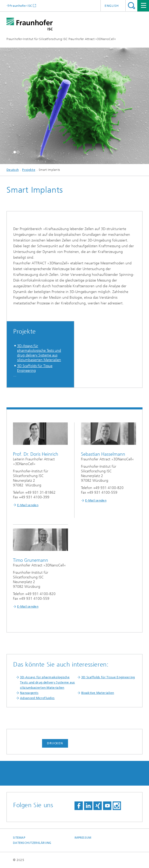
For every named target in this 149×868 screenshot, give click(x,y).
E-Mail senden (28, 505)
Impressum (83, 838)
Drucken (55, 743)
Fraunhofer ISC (21, 6)
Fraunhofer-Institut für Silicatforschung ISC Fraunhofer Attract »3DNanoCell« (61, 39)
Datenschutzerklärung (32, 843)
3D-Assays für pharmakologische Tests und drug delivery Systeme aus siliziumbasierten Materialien (39, 353)
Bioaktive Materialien (98, 693)
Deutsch (13, 170)
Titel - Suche (131, 6)
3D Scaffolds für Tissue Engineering (35, 368)
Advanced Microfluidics (37, 698)
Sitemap (19, 838)
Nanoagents (29, 693)
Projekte (29, 170)
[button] (15, 152)
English (112, 6)
